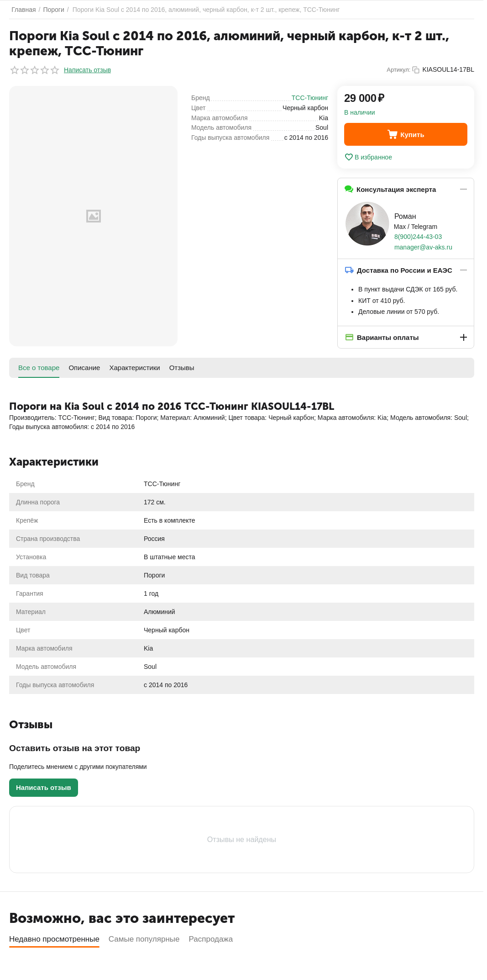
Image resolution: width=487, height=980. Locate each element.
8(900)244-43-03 (418, 237)
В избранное (368, 157)
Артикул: (398, 70)
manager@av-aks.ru (423, 247)
